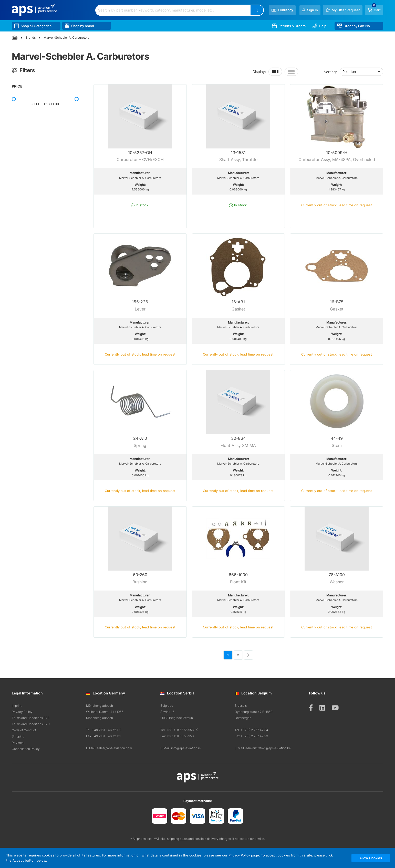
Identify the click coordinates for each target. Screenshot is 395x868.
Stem (337, 445)
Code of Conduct (24, 730)
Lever (140, 309)
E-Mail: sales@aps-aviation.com (109, 748)
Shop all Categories (33, 26)
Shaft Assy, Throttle (238, 159)
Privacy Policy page (244, 855)
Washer (337, 582)
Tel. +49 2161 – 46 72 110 (104, 730)
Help (319, 26)
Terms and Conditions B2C (31, 724)
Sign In (313, 10)
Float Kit (238, 582)
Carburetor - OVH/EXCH (140, 159)
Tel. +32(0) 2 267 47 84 (251, 730)
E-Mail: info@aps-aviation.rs (180, 748)
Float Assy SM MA (238, 445)
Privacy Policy (22, 712)
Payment (18, 743)
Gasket (238, 309)
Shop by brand (79, 26)
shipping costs (177, 839)
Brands (31, 37)
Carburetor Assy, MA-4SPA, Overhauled (337, 159)
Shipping (18, 736)
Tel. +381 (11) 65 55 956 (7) (179, 730)
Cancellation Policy (26, 749)
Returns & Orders (289, 26)
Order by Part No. (354, 26)
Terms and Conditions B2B (31, 718)
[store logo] (34, 10)
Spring (140, 445)
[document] (197, 858)
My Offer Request (346, 10)
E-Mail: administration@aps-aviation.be (263, 748)
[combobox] (173, 10)
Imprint (17, 706)
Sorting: (330, 72)
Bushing (140, 582)
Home (15, 38)
